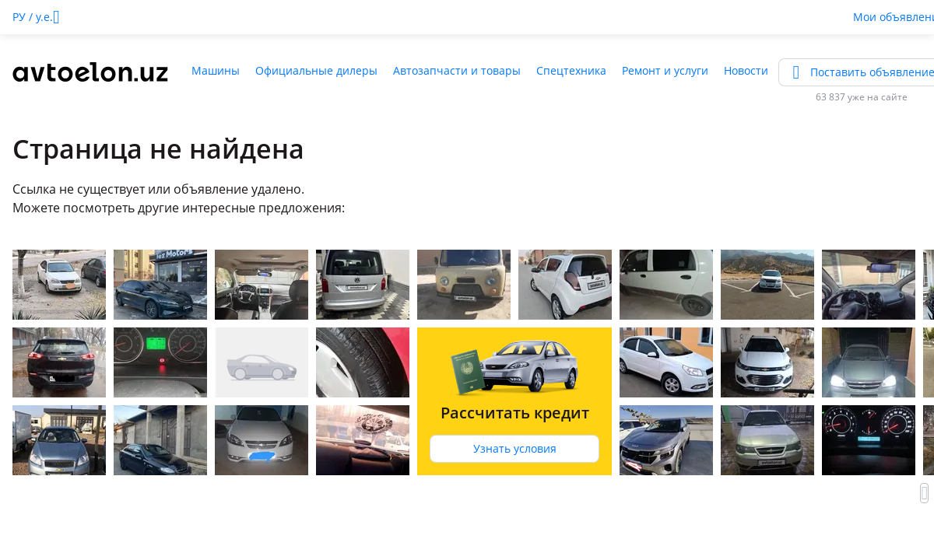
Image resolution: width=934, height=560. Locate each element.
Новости (746, 70)
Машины (216, 70)
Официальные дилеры (316, 70)
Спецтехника (571, 70)
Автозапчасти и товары (457, 70)
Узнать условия (515, 448)
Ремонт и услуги (665, 70)
